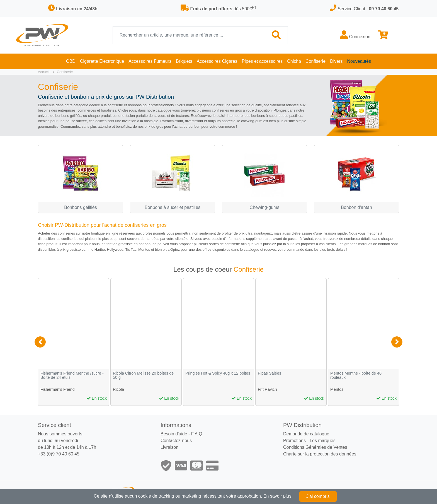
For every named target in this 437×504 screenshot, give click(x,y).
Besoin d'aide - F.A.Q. (182, 434)
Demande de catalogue (306, 434)
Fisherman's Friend (58, 389)
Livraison (169, 447)
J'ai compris (318, 496)
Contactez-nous (176, 441)
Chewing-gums (265, 207)
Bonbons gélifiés (80, 207)
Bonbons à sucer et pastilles (173, 207)
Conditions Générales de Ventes (315, 447)
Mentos (337, 389)
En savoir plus (277, 496)
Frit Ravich (267, 389)
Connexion (355, 35)
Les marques (323, 441)
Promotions (294, 441)
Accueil (44, 72)
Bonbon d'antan (356, 207)
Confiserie (65, 72)
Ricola (118, 389)
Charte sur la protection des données (320, 454)
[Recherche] (189, 35)
